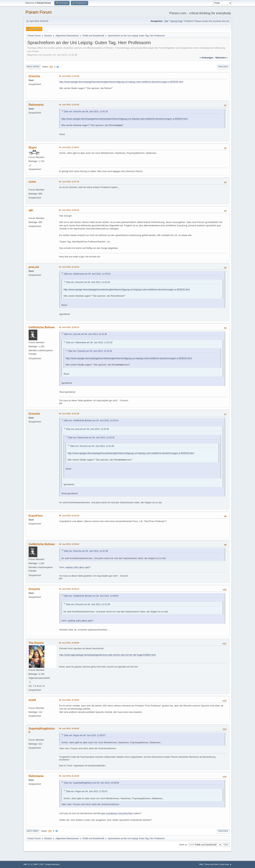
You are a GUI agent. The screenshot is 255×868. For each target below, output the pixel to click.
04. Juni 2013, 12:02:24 (69, 210)
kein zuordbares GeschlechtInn (117, 813)
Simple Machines (52, 864)
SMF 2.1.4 (28, 864)
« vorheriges (206, 58)
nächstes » (221, 58)
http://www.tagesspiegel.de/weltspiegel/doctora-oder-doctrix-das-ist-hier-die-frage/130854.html (108, 655)
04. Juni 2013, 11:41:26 (69, 76)
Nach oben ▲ (226, 864)
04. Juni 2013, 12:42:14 (69, 589)
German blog (176, 21)
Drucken (223, 67)
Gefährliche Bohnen (42, 327)
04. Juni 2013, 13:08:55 (69, 643)
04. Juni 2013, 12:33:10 (69, 516)
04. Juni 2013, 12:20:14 (69, 327)
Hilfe (201, 864)
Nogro (33, 147)
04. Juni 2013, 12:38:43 (69, 544)
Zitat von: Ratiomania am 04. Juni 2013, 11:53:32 (87, 274)
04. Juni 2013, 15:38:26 (69, 700)
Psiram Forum (39, 12)
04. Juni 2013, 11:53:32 (69, 105)
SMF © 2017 (39, 864)
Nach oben (33, 831)
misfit (32, 700)
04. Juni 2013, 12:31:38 (69, 414)
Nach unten (33, 67)
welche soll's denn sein (78, 567)
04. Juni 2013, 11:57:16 (69, 182)
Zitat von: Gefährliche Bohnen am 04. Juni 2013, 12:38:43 (91, 596)
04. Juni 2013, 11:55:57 (69, 147)
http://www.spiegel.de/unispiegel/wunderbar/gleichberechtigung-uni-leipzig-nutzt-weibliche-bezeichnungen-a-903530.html (121, 82)
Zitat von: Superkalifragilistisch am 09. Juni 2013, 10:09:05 (92, 783)
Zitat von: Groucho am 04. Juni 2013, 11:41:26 (86, 112)
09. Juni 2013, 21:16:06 (69, 776)
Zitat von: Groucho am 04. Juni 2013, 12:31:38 (86, 551)
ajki (31, 210)
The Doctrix (36, 643)
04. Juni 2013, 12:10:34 (69, 267)
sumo (32, 182)
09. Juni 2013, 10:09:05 (69, 728)
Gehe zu (183, 845)
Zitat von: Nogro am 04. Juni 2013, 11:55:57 (85, 735)
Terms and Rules (212, 864)
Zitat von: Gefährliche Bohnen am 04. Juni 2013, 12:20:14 (91, 421)
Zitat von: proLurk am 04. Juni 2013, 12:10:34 (85, 334)
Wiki (166, 21)
